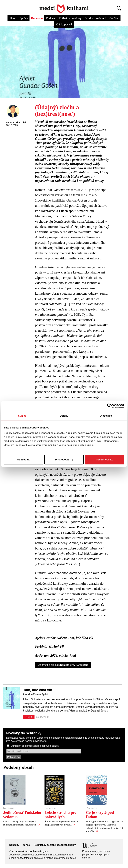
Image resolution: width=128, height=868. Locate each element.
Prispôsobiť (64, 459)
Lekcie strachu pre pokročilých (60, 815)
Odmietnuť (23, 459)
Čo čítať (114, 18)
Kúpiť (29, 717)
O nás (27, 845)
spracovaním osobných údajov (42, 746)
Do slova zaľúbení (95, 18)
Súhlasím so (35, 746)
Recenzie (37, 18)
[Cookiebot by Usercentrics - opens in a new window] (110, 406)
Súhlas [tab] (22, 416)
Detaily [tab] (64, 416)
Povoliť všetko (104, 459)
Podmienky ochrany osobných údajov (55, 845)
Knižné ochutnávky (70, 18)
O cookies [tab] (106, 416)
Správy (24, 18)
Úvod (13, 18)
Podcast (51, 18)
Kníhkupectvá (64, 25)
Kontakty (14, 845)
